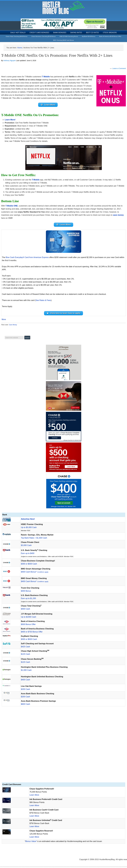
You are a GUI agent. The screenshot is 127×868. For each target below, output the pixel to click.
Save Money (13, 326)
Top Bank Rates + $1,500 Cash (34, 540)
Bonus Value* (31, 843)
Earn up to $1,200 (28, 600)
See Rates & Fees (43, 301)
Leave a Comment (119, 68)
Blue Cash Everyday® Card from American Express (27, 258)
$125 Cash (25, 656)
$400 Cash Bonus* (35, 573)
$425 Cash (25, 648)
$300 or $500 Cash (29, 565)
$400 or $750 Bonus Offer (32, 633)
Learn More (34, 797)
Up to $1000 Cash (29, 619)
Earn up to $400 (28, 555)
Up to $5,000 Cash (29, 529)
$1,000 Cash (26, 672)
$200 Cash (25, 691)
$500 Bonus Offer (28, 626)
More (4, 321)
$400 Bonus (26, 593)
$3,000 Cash (26, 547)
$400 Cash (25, 611)
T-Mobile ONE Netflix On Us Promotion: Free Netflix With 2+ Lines (57, 55)
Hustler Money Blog (63, 8)
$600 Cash (25, 706)
